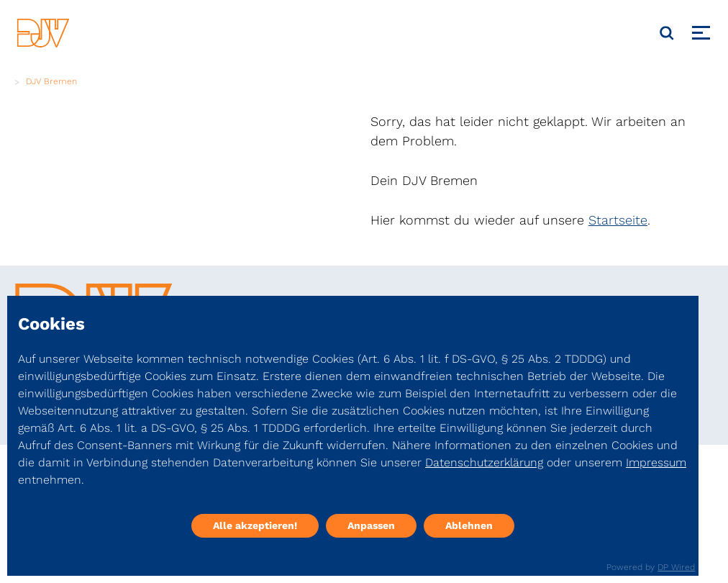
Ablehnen (469, 525)
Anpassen (371, 525)
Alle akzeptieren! (255, 525)
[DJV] (43, 33)
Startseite (618, 220)
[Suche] (667, 33)
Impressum (656, 462)
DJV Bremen (51, 81)
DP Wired (676, 567)
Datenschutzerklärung (484, 462)
